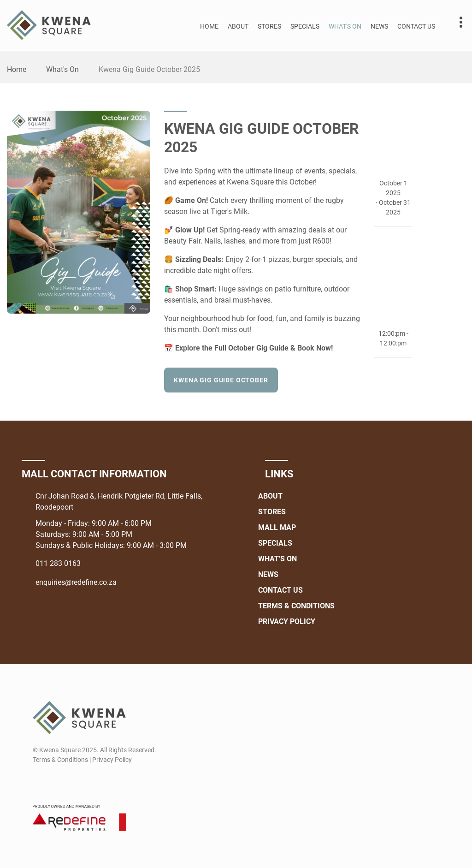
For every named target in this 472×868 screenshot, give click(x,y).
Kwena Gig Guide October (221, 380)
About (238, 26)
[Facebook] (39, 782)
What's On (345, 26)
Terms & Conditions (296, 606)
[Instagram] (56, 782)
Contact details (456, 22)
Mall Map (277, 527)
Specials (305, 26)
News (379, 26)
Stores (269, 26)
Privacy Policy (287, 621)
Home (209, 26)
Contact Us (416, 26)
